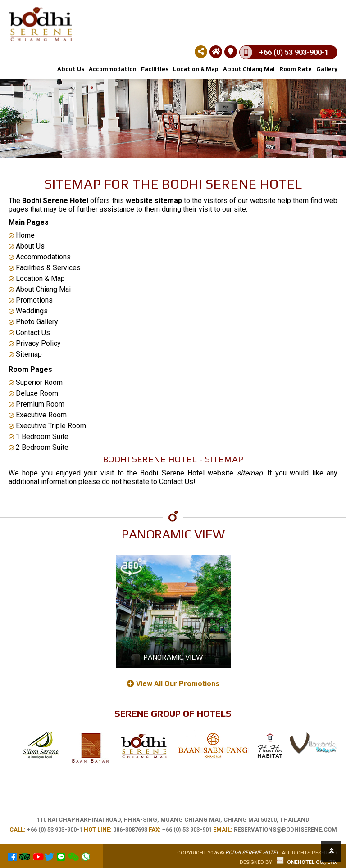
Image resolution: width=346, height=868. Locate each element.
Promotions (31, 300)
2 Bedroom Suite (39, 447)
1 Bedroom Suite (39, 436)
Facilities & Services (45, 268)
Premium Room (36, 404)
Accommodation (113, 69)
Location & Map (196, 69)
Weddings (28, 311)
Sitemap (25, 354)
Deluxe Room (33, 393)
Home (22, 235)
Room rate (296, 69)
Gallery (327, 69)
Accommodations (40, 257)
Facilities (155, 69)
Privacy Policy (35, 343)
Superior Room (36, 382)
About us (71, 69)
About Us (27, 246)
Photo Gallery (33, 322)
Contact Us (29, 332)
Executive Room (38, 415)
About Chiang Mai (249, 69)
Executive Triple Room (47, 426)
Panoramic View (173, 657)
